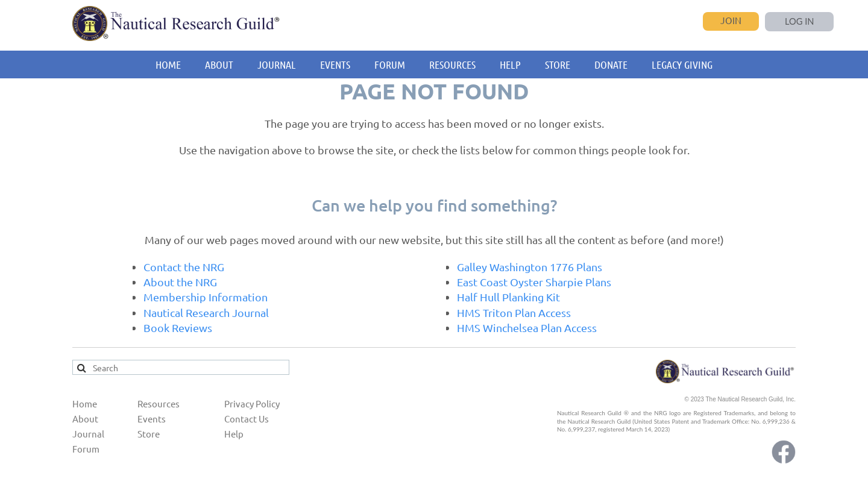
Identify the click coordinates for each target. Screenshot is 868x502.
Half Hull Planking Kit (508, 297)
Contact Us (247, 419)
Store (149, 434)
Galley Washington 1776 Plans (530, 267)
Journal (88, 434)
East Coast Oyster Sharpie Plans (534, 282)
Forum (86, 449)
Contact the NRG (184, 267)
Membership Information (206, 297)
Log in (800, 21)
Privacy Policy (252, 403)
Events (152, 419)
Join (731, 20)
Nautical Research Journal (206, 312)
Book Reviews (178, 328)
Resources (159, 403)
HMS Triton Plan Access (514, 312)
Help (234, 434)
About (85, 419)
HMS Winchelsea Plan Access (527, 328)
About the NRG (180, 282)
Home (85, 403)
